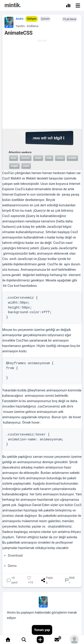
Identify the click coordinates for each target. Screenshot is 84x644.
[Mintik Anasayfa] (13, 6)
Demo (12, 566)
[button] (8, 21)
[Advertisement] (42, 85)
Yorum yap (42, 630)
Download (15, 555)
